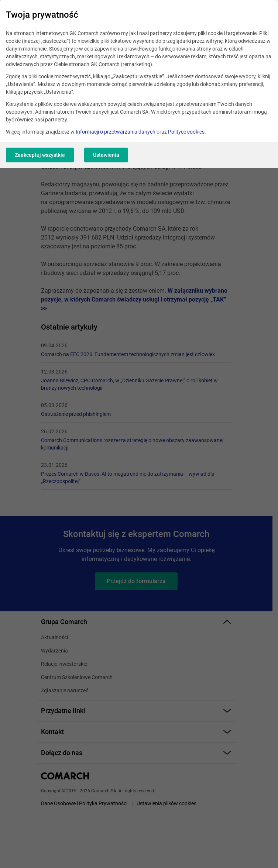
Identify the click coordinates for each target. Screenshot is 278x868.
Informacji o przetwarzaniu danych (116, 132)
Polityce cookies (186, 132)
